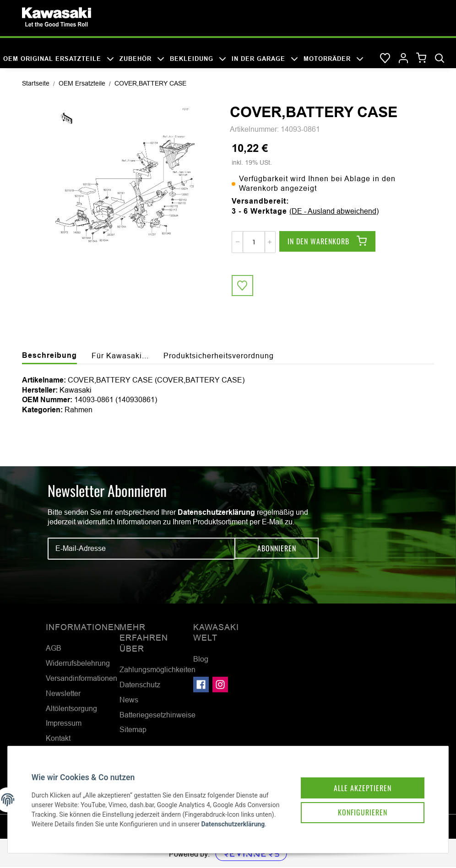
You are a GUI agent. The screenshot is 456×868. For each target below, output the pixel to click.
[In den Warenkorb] (327, 242)
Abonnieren (277, 549)
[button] (403, 59)
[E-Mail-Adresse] (141, 550)
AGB (54, 649)
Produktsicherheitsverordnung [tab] (219, 356)
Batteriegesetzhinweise (157, 715)
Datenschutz (140, 685)
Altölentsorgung (71, 709)
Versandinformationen (81, 679)
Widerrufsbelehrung (78, 664)
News (129, 700)
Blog (201, 659)
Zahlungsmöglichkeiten (157, 670)
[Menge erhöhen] (270, 242)
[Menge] (254, 242)
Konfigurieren (359, 804)
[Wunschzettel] (385, 59)
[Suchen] (440, 59)
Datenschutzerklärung (216, 513)
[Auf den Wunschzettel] (243, 286)
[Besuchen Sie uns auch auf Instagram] (220, 685)
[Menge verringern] (238, 242)
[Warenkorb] (421, 58)
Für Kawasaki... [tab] (120, 356)
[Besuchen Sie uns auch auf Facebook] (201, 685)
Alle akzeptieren (359, 779)
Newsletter (63, 694)
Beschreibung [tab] (49, 356)
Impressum (64, 724)
